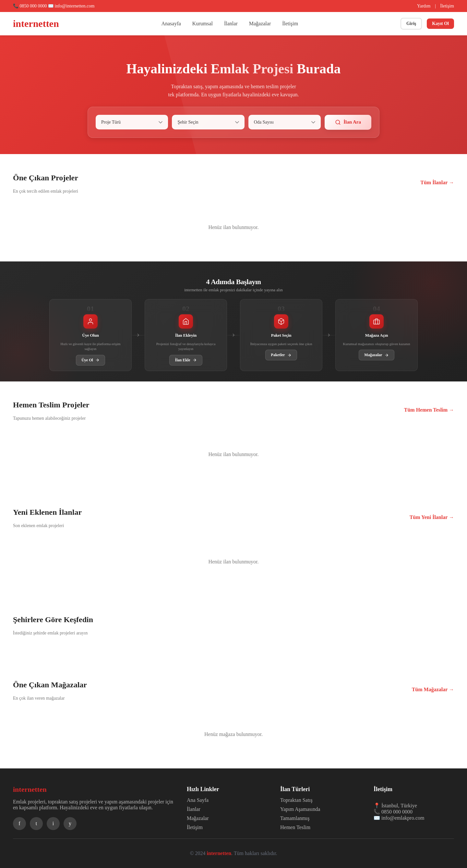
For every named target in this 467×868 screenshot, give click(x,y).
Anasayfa (171, 24)
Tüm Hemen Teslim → (429, 410)
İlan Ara (348, 122)
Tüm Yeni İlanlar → (432, 517)
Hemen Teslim (295, 827)
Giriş (411, 24)
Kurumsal (203, 24)
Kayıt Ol (440, 24)
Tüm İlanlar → (437, 182)
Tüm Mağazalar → (433, 689)
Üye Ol (90, 360)
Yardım (424, 6)
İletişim (447, 6)
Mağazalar (260, 24)
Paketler (281, 355)
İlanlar (231, 24)
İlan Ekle (186, 360)
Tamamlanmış (295, 818)
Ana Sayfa (198, 800)
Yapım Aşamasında (300, 809)
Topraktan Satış (296, 800)
